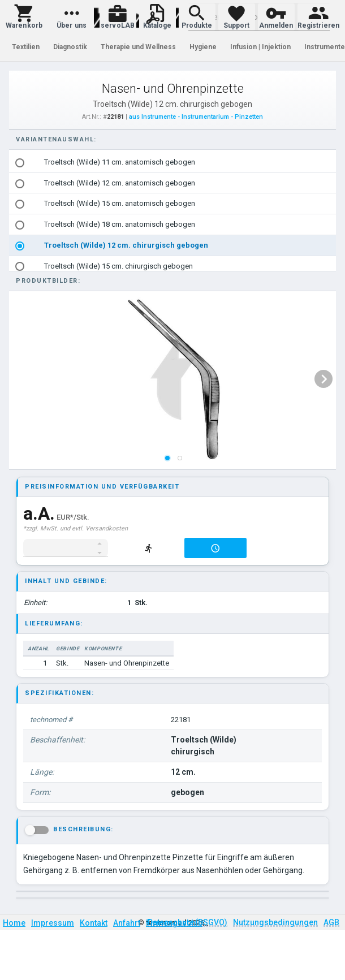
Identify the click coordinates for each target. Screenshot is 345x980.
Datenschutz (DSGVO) (187, 922)
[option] (173, 163)
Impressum (53, 923)
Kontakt (94, 923)
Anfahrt (127, 923)
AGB (331, 922)
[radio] (20, 163)
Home (14, 923)
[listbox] (173, 214)
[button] (24, 17)
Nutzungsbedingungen (275, 922)
